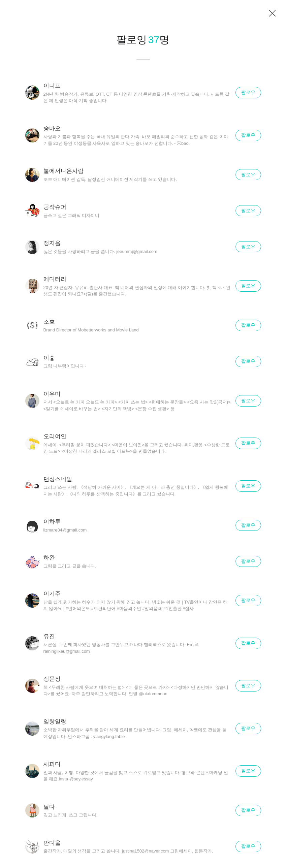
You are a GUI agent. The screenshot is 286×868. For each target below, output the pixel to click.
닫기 (273, 13)
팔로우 (248, 92)
